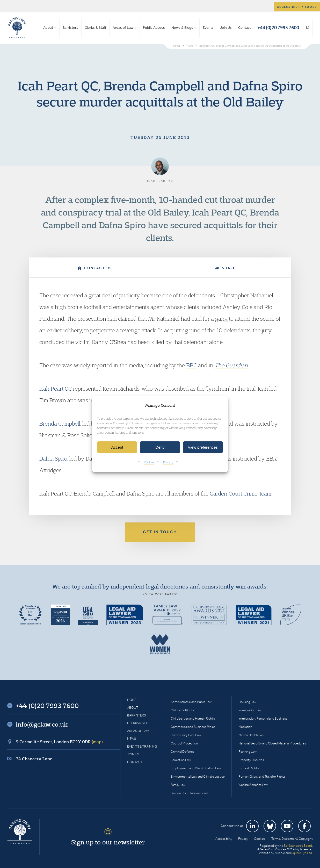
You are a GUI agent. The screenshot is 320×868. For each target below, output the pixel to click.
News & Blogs (182, 28)
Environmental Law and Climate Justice (198, 776)
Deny (160, 447)
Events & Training (142, 746)
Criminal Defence (183, 752)
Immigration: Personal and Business (263, 718)
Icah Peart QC (56, 389)
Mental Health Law (251, 735)
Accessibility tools (297, 7)
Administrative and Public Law (191, 702)
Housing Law (247, 702)
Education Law (181, 760)
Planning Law (248, 752)
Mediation (245, 727)
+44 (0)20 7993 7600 (278, 28)
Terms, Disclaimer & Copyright (292, 839)
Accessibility (224, 839)
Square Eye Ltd (302, 853)
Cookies (149, 462)
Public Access (154, 28)
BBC (191, 365)
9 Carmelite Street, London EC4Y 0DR (59, 742)
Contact (245, 28)
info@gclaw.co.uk (42, 724)
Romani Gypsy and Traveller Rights (262, 776)
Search (307, 28)
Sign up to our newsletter (108, 842)
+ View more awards (160, 594)
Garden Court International (189, 793)
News (132, 739)
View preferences (203, 447)
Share (226, 268)
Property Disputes (251, 760)
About (48, 28)
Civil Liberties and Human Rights (193, 718)
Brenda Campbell (60, 424)
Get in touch (160, 532)
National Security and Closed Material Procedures (272, 743)
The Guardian (231, 365)
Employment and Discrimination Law (196, 768)
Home (132, 700)
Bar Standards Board (298, 846)
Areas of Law (123, 28)
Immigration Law (250, 710)
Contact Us (95, 268)
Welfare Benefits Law (253, 785)
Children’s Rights (182, 710)
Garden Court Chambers (17, 28)
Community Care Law (186, 735)
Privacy (168, 462)
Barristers (70, 28)
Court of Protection (184, 743)
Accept (117, 447)
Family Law (178, 785)
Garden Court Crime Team (241, 493)
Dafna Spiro (53, 458)
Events (208, 28)
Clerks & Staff (95, 28)
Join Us (226, 28)
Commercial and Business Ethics (193, 727)
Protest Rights (249, 768)
